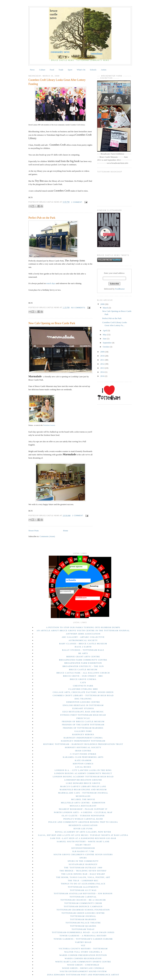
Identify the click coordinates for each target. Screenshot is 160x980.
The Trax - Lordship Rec (83, 881)
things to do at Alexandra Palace (83, 884)
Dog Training (83, 699)
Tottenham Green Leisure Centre (83, 913)
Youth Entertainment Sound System (83, 971)
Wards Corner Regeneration (83, 958)
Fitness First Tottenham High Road (83, 715)
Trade (61, 70)
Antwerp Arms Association (83, 634)
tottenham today (83, 929)
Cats (83, 682)
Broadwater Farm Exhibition (83, 663)
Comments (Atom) (47, 536)
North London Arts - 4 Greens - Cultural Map (83, 812)
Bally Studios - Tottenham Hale (83, 650)
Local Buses (83, 767)
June (105, 339)
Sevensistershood (83, 848)
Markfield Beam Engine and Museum (83, 790)
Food (52, 70)
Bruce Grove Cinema (83, 679)
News (32, 70)
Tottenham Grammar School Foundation (83, 910)
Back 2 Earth (83, 647)
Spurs (83, 858)
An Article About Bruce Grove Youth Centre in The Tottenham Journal (83, 630)
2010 (103, 356)
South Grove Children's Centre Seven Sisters (83, 854)
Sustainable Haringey (83, 864)
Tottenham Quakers (83, 926)
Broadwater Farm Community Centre (83, 660)
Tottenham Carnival (83, 897)
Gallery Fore (83, 731)
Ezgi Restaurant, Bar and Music (83, 712)
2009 (103, 352)
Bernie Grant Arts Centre (83, 657)
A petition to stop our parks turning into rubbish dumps (83, 627)
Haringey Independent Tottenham (83, 741)
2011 (103, 360)
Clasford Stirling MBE (83, 689)
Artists (104, 70)
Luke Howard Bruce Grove (83, 783)
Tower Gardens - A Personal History (83, 936)
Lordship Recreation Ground (83, 780)
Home (66, 531)
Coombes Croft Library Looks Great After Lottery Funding (57, 82)
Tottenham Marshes (83, 919)
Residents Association (83, 825)
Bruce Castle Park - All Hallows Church (83, 673)
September (107, 343)
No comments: (79, 308)
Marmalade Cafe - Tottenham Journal (83, 793)
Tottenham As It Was (83, 890)
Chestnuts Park (83, 686)
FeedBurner (120, 289)
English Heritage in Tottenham (83, 705)
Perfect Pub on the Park (42, 218)
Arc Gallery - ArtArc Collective (83, 637)
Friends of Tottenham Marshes (83, 728)
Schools (93, 70)
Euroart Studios (83, 708)
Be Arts (83, 653)
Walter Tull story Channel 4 (83, 952)
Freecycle (83, 718)
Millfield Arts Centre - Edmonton (83, 803)
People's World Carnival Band (83, 819)
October (106, 347)
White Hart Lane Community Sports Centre (83, 962)
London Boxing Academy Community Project (83, 773)
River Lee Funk (83, 829)
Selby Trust (83, 845)
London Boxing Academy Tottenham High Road (83, 777)
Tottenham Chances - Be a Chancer (83, 900)
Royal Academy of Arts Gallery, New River (83, 832)
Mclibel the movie (83, 799)
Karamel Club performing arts (83, 757)
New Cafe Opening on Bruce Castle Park (52, 323)
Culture (42, 70)
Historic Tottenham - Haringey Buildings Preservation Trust (83, 744)
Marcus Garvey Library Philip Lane (83, 786)
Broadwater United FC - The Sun (83, 666)
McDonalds (83, 796)
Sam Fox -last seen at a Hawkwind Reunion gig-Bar (83, 838)
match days (51, 283)
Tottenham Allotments (83, 887)
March (106, 308)
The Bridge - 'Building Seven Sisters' (83, 871)
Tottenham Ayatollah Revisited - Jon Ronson (83, 893)
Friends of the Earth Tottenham (83, 725)
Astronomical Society (83, 640)
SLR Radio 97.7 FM (83, 851)
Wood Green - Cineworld (83, 965)
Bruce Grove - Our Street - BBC (83, 676)
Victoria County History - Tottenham (83, 949)
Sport (70, 70)
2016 (103, 376)
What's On (81, 70)
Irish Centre (83, 751)
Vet (83, 945)
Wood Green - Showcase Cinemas (83, 968)
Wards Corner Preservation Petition (83, 955)
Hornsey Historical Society (83, 747)
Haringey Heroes (83, 734)
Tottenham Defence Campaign (83, 906)
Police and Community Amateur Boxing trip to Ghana (83, 822)
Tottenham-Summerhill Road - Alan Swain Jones (83, 932)
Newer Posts (34, 531)
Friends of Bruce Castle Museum (83, 721)
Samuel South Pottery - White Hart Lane (83, 841)
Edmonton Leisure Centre (83, 702)
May (105, 335)
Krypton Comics (83, 764)
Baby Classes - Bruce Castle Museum (83, 644)
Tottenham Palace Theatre (83, 923)
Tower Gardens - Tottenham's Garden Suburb (83, 939)
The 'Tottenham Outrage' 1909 (83, 868)
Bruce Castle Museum (83, 669)
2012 (103, 364)
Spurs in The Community (83, 861)
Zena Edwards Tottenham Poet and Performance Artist (83, 975)
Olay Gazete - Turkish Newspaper (83, 816)
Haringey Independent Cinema (83, 738)
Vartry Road (83, 942)
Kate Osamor (83, 760)
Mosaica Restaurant (83, 806)
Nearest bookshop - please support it (83, 809)
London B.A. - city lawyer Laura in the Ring (83, 770)
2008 (103, 304)
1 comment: (77, 202)
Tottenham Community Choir (83, 903)
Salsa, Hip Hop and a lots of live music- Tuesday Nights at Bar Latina (83, 835)
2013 (103, 368)
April (105, 330)
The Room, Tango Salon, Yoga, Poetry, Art (83, 877)
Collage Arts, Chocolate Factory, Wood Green (83, 692)
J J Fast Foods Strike (83, 754)
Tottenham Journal (49, 425)
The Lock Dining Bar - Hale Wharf (83, 874)
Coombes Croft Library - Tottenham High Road (83, 695)
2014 (103, 372)
